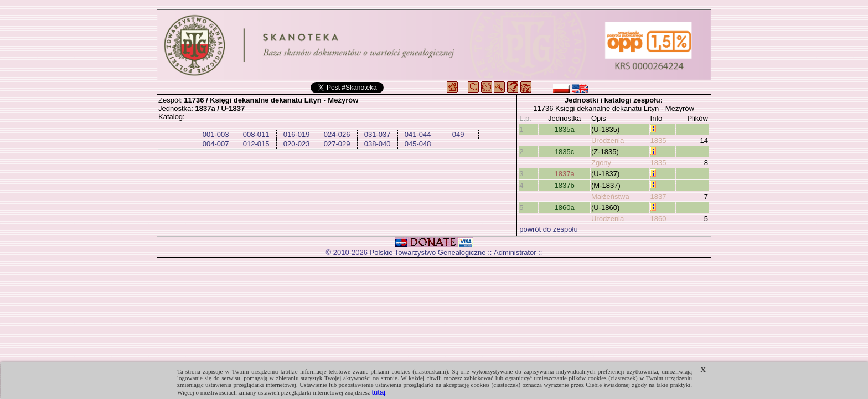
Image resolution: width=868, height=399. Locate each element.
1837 (658, 196)
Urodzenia (608, 140)
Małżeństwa (610, 196)
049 (458, 134)
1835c (564, 152)
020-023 (297, 144)
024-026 (337, 134)
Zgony (601, 163)
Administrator (515, 252)
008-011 (256, 134)
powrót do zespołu (549, 229)
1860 (658, 219)
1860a (565, 208)
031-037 (378, 134)
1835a (565, 129)
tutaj (378, 392)
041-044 (418, 134)
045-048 (418, 144)
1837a (565, 174)
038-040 (378, 144)
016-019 (297, 134)
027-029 (337, 144)
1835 (658, 140)
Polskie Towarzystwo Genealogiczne (428, 252)
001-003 (216, 134)
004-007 (216, 144)
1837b (565, 185)
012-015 (256, 144)
